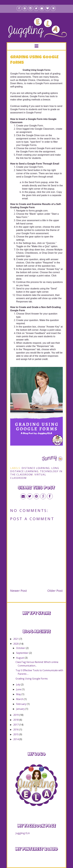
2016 (16, 730)
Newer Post (19, 591)
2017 (16, 725)
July (18, 684)
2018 (16, 720)
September (23, 653)
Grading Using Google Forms (32, 679)
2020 (16, 644)
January (21, 709)
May (19, 694)
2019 (16, 715)
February (21, 704)
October (21, 648)
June (19, 689)
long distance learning (35, 470)
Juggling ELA (23, 833)
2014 (16, 739)
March (20, 699)
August (20, 658)
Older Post (55, 591)
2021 (16, 639)
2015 (16, 734)
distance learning (36, 468)
